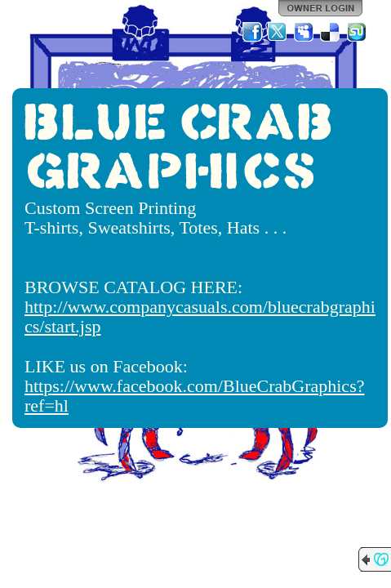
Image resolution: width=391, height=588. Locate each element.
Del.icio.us (331, 32)
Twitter (278, 32)
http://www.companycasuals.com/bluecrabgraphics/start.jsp (200, 316)
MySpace (304, 32)
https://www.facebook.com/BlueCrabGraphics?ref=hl (194, 396)
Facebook (252, 32)
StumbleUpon (357, 32)
